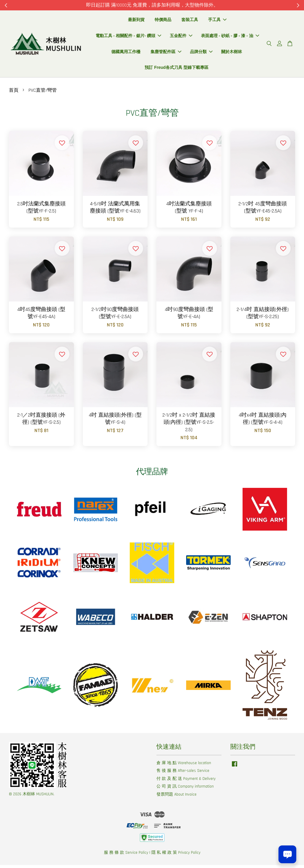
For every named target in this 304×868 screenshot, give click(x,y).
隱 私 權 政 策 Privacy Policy (176, 856)
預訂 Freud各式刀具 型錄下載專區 (176, 69)
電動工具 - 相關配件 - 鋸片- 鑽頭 (128, 37)
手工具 (217, 21)
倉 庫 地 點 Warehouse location (184, 766)
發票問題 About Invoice (176, 797)
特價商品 (163, 21)
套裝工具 (190, 21)
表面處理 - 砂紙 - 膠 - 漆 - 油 (230, 37)
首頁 (14, 93)
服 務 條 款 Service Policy (126, 856)
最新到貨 (136, 21)
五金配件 (181, 37)
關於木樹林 (232, 53)
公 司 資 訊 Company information (185, 790)
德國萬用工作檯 (126, 53)
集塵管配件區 (166, 53)
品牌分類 (201, 53)
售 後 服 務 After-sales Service (183, 774)
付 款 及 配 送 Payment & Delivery (186, 782)
